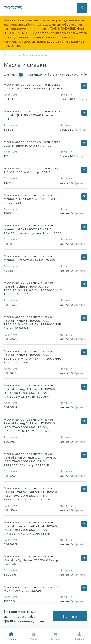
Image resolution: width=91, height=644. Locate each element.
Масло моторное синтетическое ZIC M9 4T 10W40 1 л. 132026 (31, 589)
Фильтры (13, 75)
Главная (10, 55)
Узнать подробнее (33, 621)
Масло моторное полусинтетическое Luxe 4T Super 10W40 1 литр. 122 (32, 144)
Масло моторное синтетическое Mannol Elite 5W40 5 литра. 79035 (29, 258)
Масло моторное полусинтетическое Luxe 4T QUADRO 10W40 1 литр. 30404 (33, 86)
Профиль (79, 636)
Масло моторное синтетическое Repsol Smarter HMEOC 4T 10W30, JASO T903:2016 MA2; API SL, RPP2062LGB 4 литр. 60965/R (30, 459)
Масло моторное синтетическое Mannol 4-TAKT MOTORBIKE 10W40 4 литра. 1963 (32, 199)
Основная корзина (68, 75)
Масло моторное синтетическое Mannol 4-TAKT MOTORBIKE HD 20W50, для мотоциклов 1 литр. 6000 (33, 229)
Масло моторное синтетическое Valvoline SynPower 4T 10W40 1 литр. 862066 (31, 560)
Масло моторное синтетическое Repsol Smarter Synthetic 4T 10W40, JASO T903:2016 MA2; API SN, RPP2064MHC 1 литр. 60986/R (31, 528)
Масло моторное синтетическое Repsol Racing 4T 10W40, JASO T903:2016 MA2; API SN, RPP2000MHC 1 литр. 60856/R (33, 288)
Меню (33, 636)
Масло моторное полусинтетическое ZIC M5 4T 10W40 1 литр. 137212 (32, 170)
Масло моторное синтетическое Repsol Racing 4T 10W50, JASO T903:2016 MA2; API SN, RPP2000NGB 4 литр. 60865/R (32, 322)
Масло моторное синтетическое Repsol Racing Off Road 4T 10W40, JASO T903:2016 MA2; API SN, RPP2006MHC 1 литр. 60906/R (30, 425)
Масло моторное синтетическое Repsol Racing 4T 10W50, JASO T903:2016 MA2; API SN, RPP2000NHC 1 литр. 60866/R (33, 357)
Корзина (55, 636)
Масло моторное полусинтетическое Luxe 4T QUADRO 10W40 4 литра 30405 (32, 115)
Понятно (70, 616)
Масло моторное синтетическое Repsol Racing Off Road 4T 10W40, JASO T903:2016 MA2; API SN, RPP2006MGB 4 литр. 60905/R (30, 391)
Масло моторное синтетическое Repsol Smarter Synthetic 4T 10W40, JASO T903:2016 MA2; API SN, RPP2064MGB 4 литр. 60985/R (31, 494)
